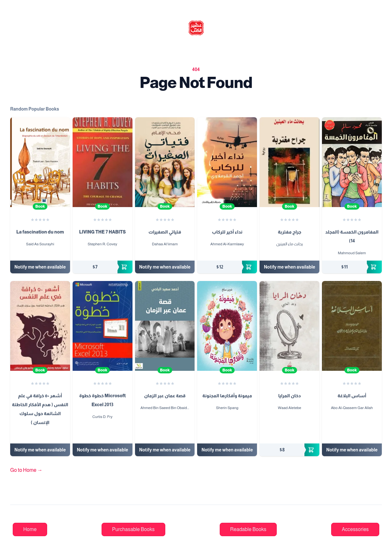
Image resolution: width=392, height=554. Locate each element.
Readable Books (248, 529)
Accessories (355, 529)
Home (30, 529)
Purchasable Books (133, 529)
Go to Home (26, 470)
